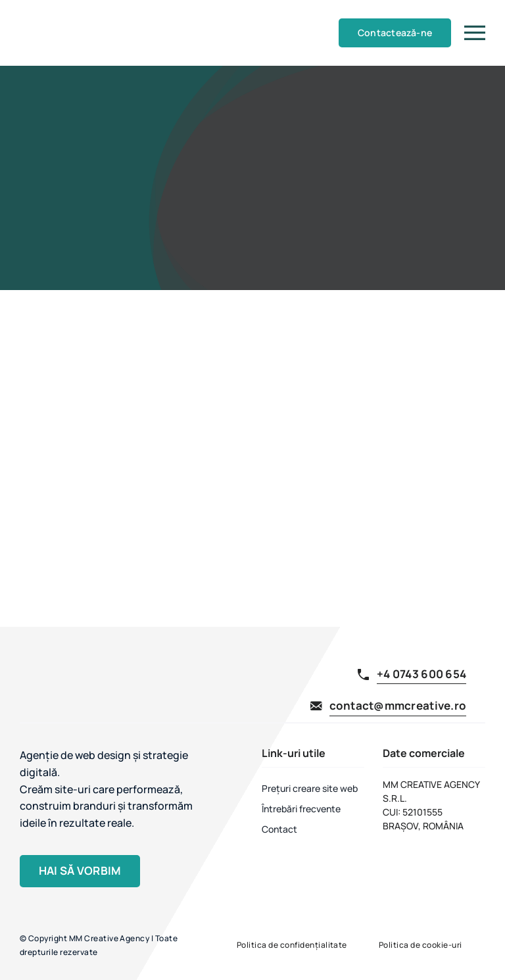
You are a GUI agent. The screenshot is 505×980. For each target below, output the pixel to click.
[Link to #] (475, 33)
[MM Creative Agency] (44, 11)
